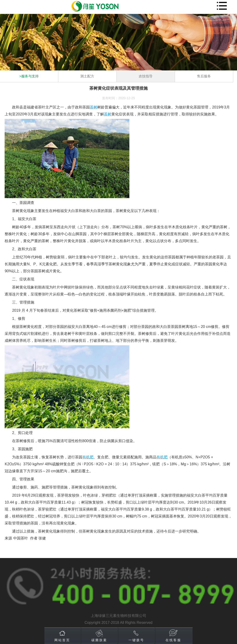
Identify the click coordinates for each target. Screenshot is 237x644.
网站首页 (62, 640)
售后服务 (204, 76)
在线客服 (173, 640)
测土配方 (87, 76)
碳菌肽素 (99, 640)
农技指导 (146, 76)
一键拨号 (136, 640)
